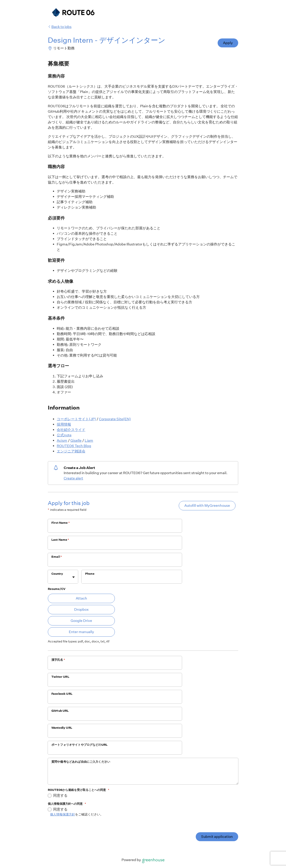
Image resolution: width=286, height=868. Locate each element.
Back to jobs (60, 27)
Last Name (60, 540)
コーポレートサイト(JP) (76, 419)
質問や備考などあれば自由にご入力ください (81, 762)
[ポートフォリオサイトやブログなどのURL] (115, 751)
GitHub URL (60, 711)
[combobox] (52, 579)
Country (57, 574)
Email (57, 557)
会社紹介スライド (71, 430)
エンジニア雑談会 (71, 451)
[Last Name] (115, 546)
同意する (60, 795)
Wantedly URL (62, 728)
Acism (62, 440)
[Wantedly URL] (115, 734)
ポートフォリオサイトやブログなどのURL (79, 745)
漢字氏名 (58, 660)
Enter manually (81, 632)
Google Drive (81, 621)
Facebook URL (62, 694)
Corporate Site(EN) (115, 419)
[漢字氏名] (115, 666)
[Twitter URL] (115, 683)
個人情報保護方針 (63, 814)
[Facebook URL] (115, 700)
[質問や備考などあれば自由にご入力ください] (143, 775)
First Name (61, 523)
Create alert (73, 478)
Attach (81, 598)
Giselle (76, 440)
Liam (89, 440)
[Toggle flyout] (74, 577)
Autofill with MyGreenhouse (207, 506)
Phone (90, 574)
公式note (64, 435)
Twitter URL (60, 677)
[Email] (115, 563)
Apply (228, 43)
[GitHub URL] (115, 717)
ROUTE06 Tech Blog (74, 446)
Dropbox (81, 609)
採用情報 (64, 424)
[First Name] (115, 529)
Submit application (217, 837)
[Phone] (132, 580)
